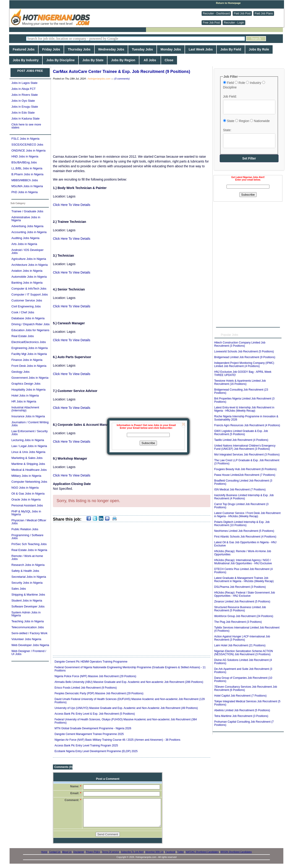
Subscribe (148, 443)
